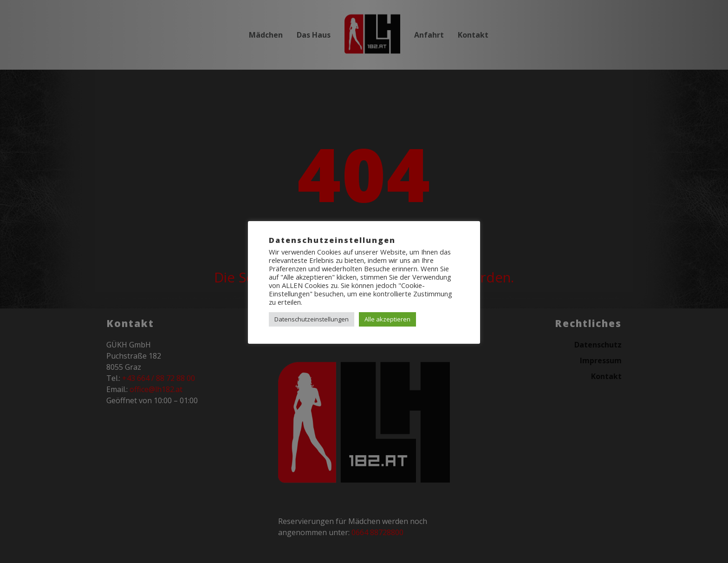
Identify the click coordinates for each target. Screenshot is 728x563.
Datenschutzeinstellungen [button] (312, 319)
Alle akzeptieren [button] (387, 319)
